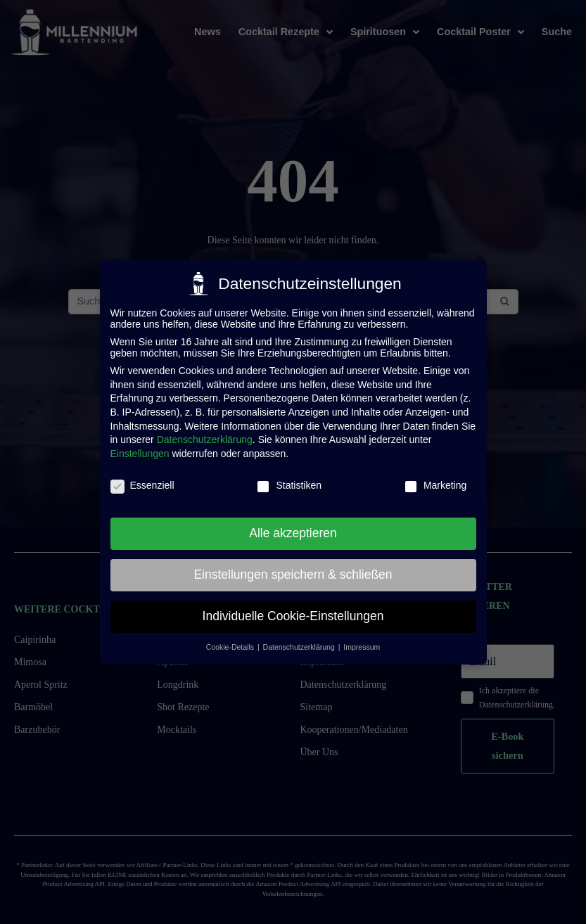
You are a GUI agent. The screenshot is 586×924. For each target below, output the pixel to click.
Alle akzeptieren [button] (293, 527)
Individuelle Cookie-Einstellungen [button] (293, 610)
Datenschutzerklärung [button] (300, 640)
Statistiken (289, 478)
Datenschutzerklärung (205, 433)
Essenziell (142, 478)
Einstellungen (140, 447)
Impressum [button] (362, 640)
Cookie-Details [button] (231, 640)
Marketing (435, 478)
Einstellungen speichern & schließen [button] (293, 568)
